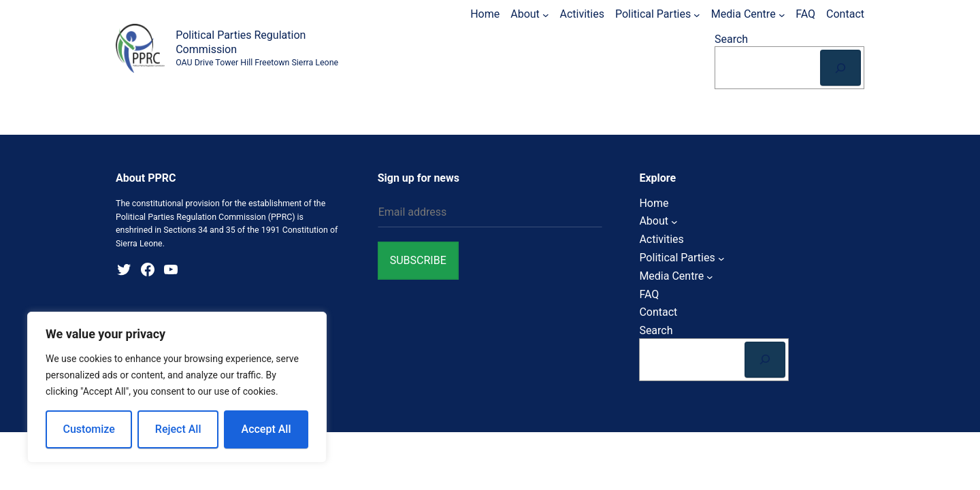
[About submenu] (546, 14)
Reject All (178, 429)
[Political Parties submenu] (697, 14)
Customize (89, 429)
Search (731, 39)
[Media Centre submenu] (782, 14)
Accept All (266, 429)
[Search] (840, 68)
